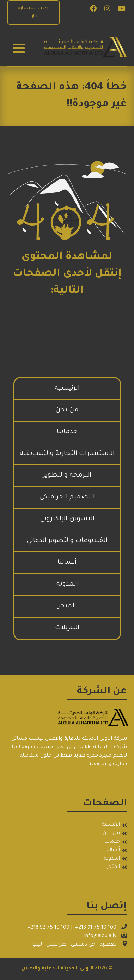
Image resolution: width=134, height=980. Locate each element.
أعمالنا (67, 563)
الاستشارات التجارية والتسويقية (67, 454)
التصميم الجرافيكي (67, 497)
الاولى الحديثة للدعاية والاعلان (57, 969)
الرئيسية (67, 388)
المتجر (67, 606)
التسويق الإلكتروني (67, 519)
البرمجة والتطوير (67, 476)
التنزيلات (67, 628)
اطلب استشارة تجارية (33, 12)
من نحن (67, 410)
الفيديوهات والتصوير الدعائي (67, 541)
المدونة (67, 584)
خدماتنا (67, 432)
